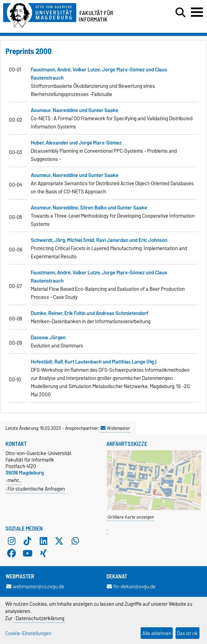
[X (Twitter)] (59, 541)
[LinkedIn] (43, 541)
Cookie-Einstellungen (28, 633)
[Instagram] (12, 541)
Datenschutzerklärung (40, 618)
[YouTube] (27, 553)
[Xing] (43, 553)
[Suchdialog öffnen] (180, 13)
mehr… (15, 480)
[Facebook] (12, 553)
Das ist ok (187, 633)
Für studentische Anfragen (36, 489)
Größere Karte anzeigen (131, 517)
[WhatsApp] (75, 541)
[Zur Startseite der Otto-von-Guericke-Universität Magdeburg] (40, 14)
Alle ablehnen (157, 633)
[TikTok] (27, 541)
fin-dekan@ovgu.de (131, 586)
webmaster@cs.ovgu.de (35, 586)
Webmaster (115, 428)
